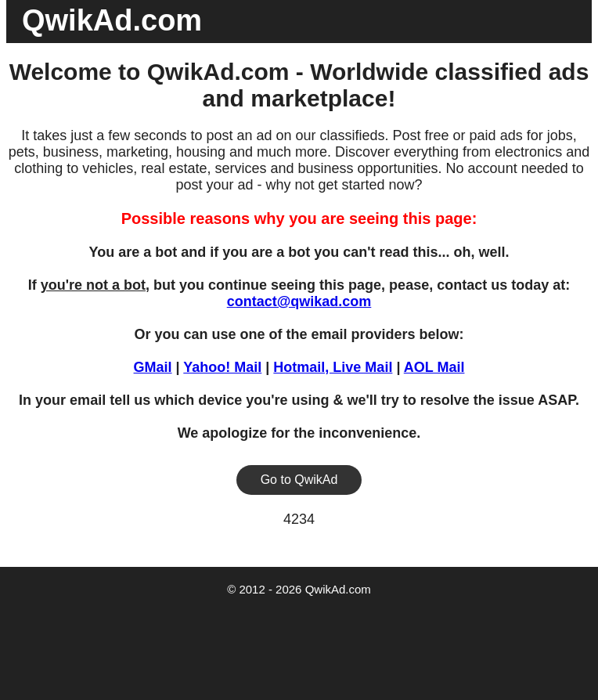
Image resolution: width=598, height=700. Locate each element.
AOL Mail (434, 367)
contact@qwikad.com (299, 301)
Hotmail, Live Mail (333, 367)
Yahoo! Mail (222, 367)
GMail (153, 367)
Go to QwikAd (299, 480)
